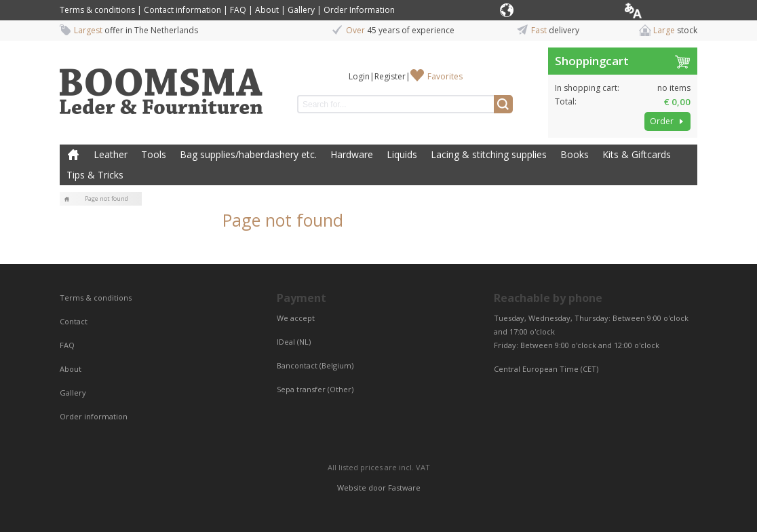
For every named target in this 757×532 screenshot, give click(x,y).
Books (575, 154)
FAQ (238, 10)
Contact (75, 321)
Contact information (182, 10)
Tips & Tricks (95, 175)
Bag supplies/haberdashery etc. (248, 154)
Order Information (359, 10)
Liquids (402, 154)
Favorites (445, 76)
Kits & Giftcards (637, 154)
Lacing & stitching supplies (489, 154)
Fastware (404, 488)
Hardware (352, 154)
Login (359, 76)
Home (73, 155)
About (267, 10)
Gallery (301, 10)
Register (390, 76)
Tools (154, 154)
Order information (94, 416)
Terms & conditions (97, 10)
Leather (111, 154)
